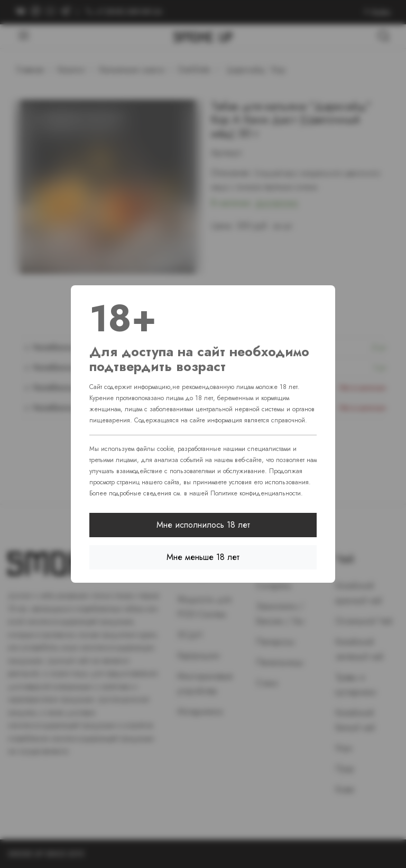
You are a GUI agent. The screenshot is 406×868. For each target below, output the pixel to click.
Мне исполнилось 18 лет (203, 525)
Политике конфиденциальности (256, 493)
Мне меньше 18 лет (203, 557)
